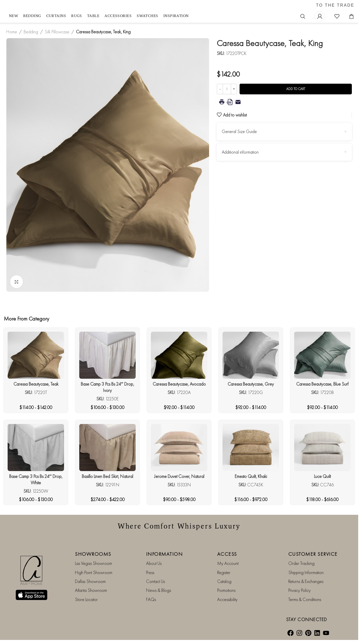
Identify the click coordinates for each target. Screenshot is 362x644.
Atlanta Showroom (91, 590)
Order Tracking (301, 563)
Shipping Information (306, 572)
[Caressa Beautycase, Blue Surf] (322, 355)
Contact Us (155, 581)
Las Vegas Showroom (93, 563)
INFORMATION (164, 554)
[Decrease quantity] (220, 89)
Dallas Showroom (90, 581)
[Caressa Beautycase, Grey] (251, 355)
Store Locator (86, 599)
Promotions (226, 590)
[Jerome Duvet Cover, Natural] (179, 448)
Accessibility (227, 599)
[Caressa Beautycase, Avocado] (179, 355)
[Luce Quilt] (322, 448)
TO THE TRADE (335, 5)
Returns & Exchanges (306, 581)
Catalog (224, 581)
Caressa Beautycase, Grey (251, 384)
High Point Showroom (94, 572)
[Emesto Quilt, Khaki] (251, 448)
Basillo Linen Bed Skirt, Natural (107, 476)
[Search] (303, 16)
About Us (154, 563)
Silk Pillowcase (57, 32)
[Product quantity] (227, 89)
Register (224, 572)
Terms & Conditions (305, 599)
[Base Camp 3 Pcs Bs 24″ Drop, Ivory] (107, 355)
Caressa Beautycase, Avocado (179, 384)
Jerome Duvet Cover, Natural (179, 476)
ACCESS (227, 554)
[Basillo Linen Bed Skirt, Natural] (107, 448)
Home (12, 32)
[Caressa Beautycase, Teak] (36, 355)
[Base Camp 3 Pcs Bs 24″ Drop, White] (36, 448)
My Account (228, 563)
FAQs (151, 599)
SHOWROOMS (93, 554)
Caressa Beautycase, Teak (36, 384)
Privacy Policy (300, 590)
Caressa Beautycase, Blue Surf (322, 384)
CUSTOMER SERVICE (313, 554)
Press (150, 572)
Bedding (31, 32)
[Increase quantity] (234, 89)
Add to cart (296, 89)
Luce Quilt (322, 476)
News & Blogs (159, 590)
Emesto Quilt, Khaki (251, 476)
